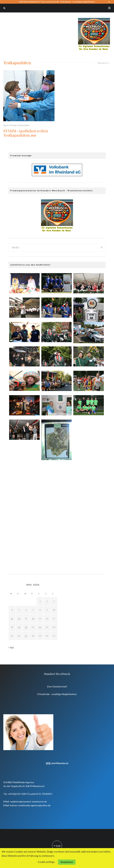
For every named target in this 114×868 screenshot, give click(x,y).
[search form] (53, 247)
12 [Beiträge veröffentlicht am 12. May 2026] (19, 619)
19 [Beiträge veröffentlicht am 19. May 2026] (19, 627)
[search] (102, 247)
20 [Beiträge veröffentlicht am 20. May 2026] (26, 627)
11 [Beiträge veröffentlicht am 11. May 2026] (12, 619)
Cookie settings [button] (46, 862)
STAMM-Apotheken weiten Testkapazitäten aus (26, 133)
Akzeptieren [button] (67, 862)
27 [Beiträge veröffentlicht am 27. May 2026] (26, 636)
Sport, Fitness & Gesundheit (16, 125)
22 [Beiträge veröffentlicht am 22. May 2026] (40, 627)
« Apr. (11, 647)
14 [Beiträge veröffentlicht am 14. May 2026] (33, 619)
